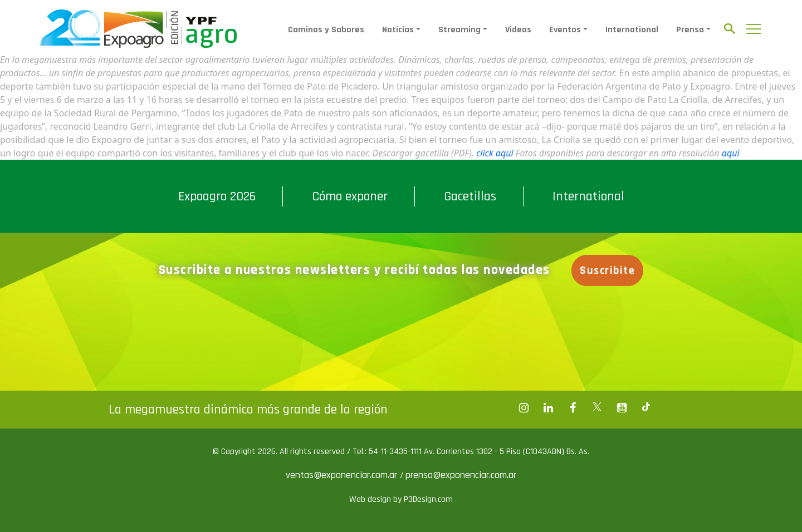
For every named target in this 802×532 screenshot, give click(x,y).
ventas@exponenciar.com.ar (343, 475)
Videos (518, 30)
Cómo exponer (350, 196)
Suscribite (607, 270)
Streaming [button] (459, 30)
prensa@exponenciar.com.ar (461, 475)
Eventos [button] (565, 30)
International (632, 30)
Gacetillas (470, 196)
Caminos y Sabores (326, 30)
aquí (731, 153)
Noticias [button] (398, 30)
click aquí (495, 153)
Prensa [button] (690, 30)
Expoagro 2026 (217, 196)
